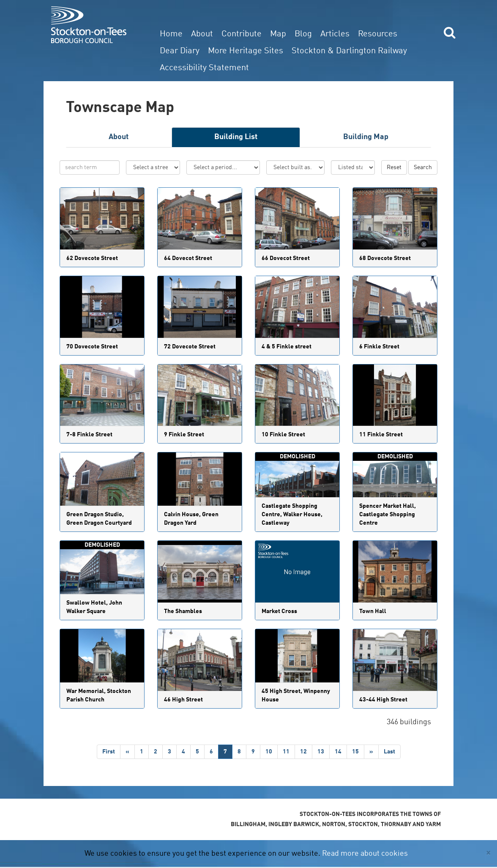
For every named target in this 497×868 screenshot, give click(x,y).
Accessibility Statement (204, 68)
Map (278, 34)
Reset (394, 167)
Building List (236, 137)
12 (303, 752)
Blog (303, 34)
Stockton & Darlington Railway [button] (349, 51)
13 (321, 752)
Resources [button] (378, 34)
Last (389, 752)
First (109, 752)
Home (171, 34)
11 (286, 752)
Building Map (366, 137)
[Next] (371, 752)
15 (355, 752)
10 (269, 752)
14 (338, 752)
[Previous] (127, 752)
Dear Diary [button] (180, 51)
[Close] (488, 853)
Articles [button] (335, 34)
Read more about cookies (365, 854)
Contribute (242, 34)
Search (423, 167)
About (202, 34)
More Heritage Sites (246, 51)
